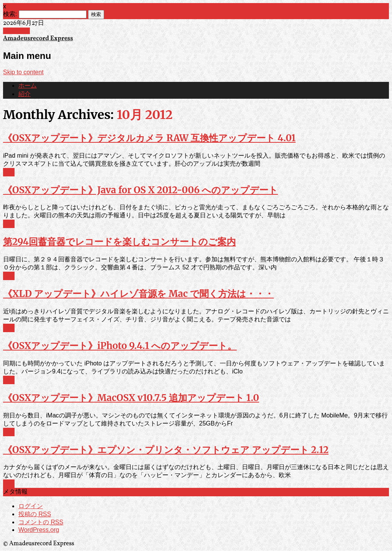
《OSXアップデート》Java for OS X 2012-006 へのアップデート (140, 190)
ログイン (31, 506)
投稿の (35, 514)
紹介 (24, 95)
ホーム (28, 86)
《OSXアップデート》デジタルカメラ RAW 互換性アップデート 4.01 (149, 138)
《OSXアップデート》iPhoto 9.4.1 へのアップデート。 (120, 346)
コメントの (41, 522)
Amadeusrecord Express (38, 39)
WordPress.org (39, 530)
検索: (10, 14)
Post (9, 172)
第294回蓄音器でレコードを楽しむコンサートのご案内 (119, 242)
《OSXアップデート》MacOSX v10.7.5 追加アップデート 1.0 (131, 398)
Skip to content (23, 72)
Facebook (16, 31)
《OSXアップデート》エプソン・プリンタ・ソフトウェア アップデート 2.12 (166, 450)
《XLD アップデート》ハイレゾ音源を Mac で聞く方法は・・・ (138, 294)
